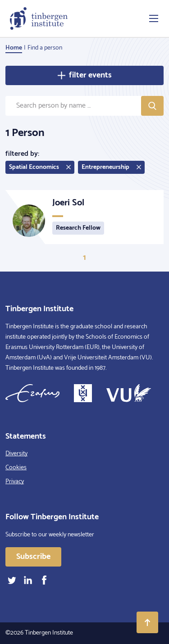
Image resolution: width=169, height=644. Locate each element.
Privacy (15, 482)
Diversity (16, 454)
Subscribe (33, 557)
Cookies (16, 468)
